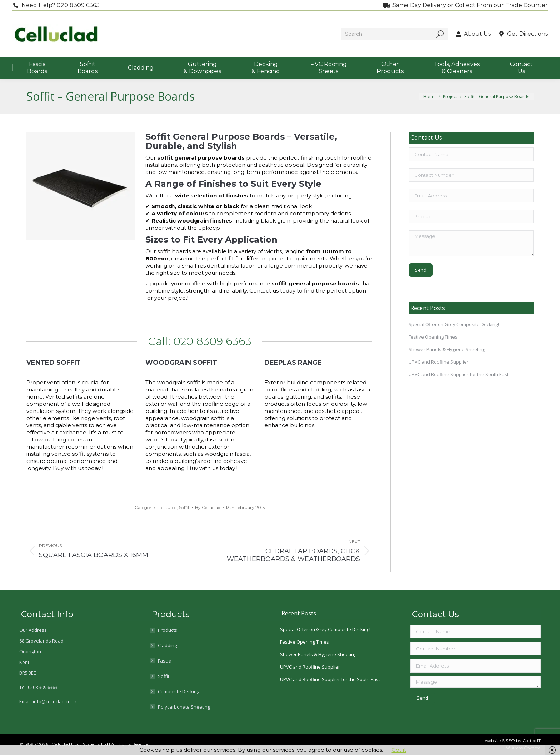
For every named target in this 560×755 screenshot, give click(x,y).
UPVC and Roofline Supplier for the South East (459, 374)
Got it (399, 750)
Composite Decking (179, 691)
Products (167, 630)
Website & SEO (500, 741)
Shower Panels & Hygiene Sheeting (447, 349)
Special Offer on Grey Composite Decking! (454, 324)
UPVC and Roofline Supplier (439, 362)
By (208, 507)
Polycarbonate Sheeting (184, 707)
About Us (473, 34)
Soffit (184, 507)
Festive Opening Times (433, 337)
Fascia (165, 661)
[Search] (394, 34)
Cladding (167, 645)
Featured (168, 507)
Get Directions (523, 34)
